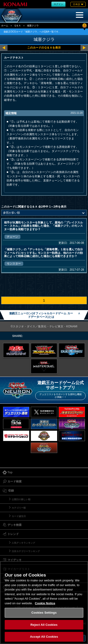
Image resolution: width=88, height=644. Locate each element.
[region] (44, 603)
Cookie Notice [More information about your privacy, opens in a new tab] (45, 603)
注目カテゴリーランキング (26, 551)
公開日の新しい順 (21, 499)
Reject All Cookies (44, 625)
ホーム (5, 26)
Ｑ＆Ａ (17, 26)
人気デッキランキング (23, 543)
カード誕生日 (19, 516)
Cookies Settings (44, 613)
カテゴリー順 (19, 508)
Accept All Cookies (44, 637)
